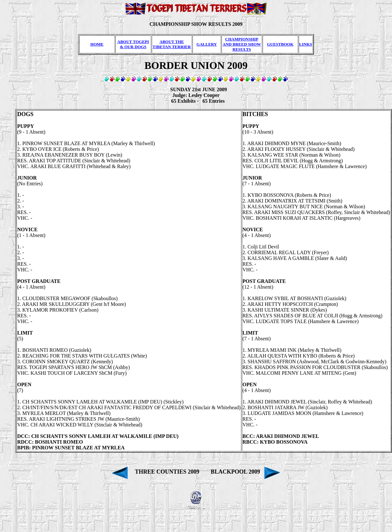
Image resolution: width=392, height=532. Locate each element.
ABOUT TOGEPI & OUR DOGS (133, 44)
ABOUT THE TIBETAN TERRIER (172, 44)
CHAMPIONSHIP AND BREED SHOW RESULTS (242, 44)
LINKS (306, 44)
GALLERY (207, 44)
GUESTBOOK (280, 44)
